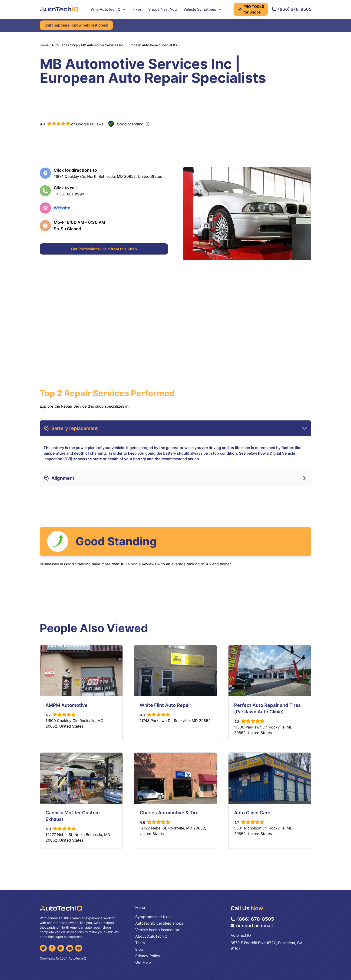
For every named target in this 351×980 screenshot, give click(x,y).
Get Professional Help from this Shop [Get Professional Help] (104, 249)
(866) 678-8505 (291, 9)
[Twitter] (43, 948)
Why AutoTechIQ (108, 9)
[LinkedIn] (61, 948)
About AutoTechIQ (151, 936)
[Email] (70, 948)
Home (44, 45)
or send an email (252, 926)
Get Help (143, 962)
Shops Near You (163, 9)
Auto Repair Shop (65, 45)
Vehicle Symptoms (203, 9)
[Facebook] (52, 948)
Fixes (137, 9)
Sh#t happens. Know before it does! (76, 25)
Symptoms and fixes (153, 917)
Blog (139, 949)
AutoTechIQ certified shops (159, 923)
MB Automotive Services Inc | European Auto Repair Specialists (129, 45)
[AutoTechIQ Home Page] (59, 9)
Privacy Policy (148, 956)
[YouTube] (79, 948)
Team (140, 943)
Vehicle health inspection (157, 930)
